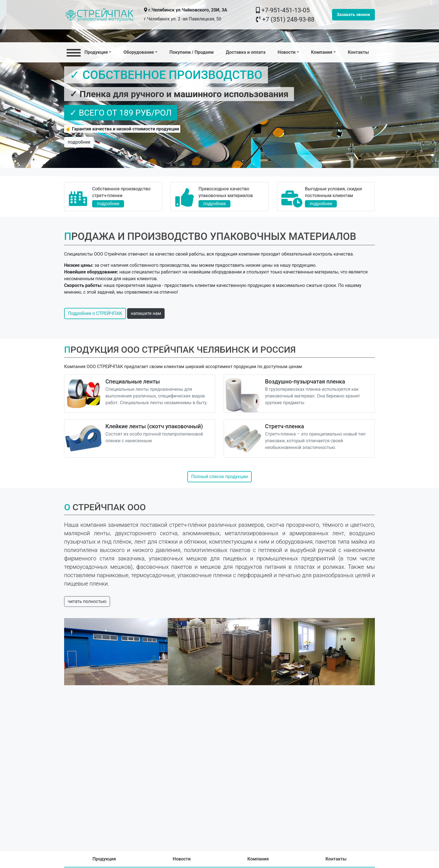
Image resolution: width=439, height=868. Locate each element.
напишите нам (146, 313)
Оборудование (139, 52)
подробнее (79, 142)
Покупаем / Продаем (192, 52)
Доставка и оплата (246, 52)
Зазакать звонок (353, 15)
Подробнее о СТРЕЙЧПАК (95, 313)
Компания (322, 52)
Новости (286, 52)
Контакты (358, 52)
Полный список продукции (219, 477)
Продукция (87, 52)
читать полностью (87, 601)
